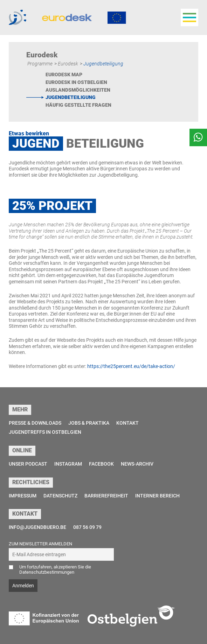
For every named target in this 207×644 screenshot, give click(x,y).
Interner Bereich (157, 496)
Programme (40, 64)
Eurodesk (68, 64)
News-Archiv (137, 464)
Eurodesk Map (64, 75)
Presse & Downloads (35, 423)
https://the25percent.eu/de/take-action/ (131, 366)
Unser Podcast (28, 464)
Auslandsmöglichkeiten (78, 90)
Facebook (101, 464)
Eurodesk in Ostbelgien (76, 82)
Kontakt (127, 423)
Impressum (23, 496)
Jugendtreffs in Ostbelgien (45, 432)
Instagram (68, 464)
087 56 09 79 (87, 527)
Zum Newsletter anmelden (40, 544)
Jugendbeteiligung (71, 97)
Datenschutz (60, 496)
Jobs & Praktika (89, 423)
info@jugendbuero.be (37, 527)
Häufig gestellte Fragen (78, 105)
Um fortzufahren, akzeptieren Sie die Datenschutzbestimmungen (55, 569)
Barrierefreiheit (106, 496)
